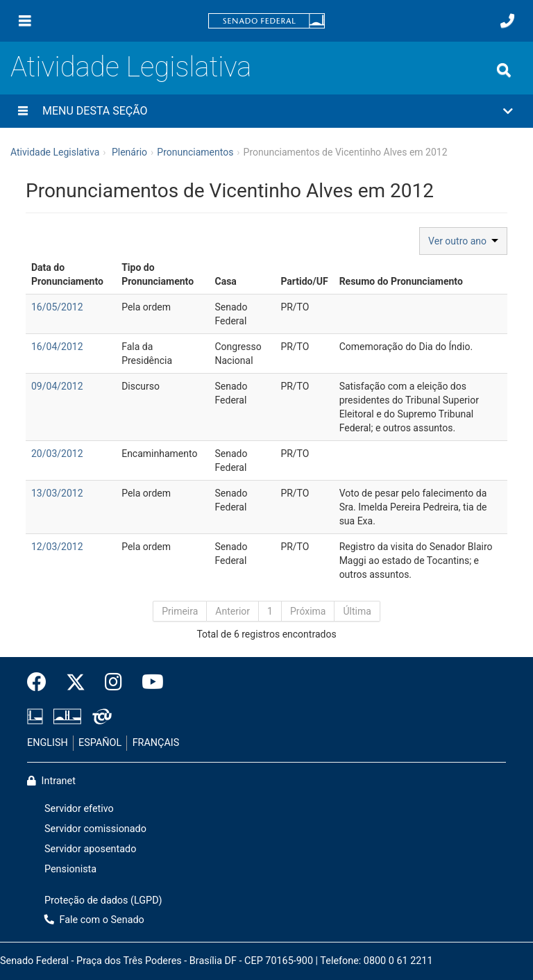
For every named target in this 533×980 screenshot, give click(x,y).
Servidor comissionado (95, 829)
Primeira (180, 611)
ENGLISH (48, 743)
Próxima (308, 611)
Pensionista (70, 869)
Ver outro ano (463, 241)
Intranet (51, 781)
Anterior (232, 611)
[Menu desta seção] (23, 111)
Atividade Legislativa (131, 67)
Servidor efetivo (79, 809)
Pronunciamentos (195, 152)
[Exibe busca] (504, 70)
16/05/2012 (57, 307)
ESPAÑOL (100, 743)
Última (357, 611)
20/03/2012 (57, 454)
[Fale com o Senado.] (507, 21)
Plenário (129, 152)
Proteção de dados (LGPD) (103, 900)
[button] (266, 111)
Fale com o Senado (94, 920)
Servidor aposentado (90, 849)
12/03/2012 (57, 547)
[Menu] (25, 21)
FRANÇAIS (156, 743)
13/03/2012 (57, 493)
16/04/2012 (57, 347)
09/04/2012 (57, 386)
